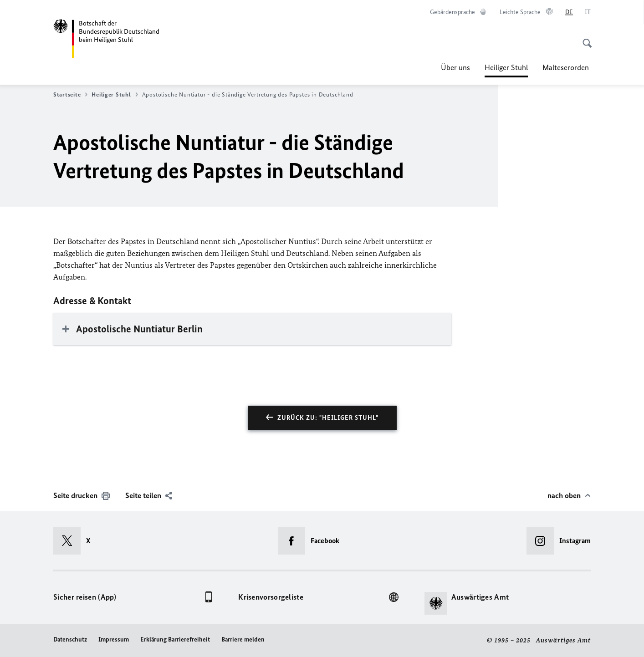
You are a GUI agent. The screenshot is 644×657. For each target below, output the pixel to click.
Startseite (70, 95)
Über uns (455, 67)
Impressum (114, 639)
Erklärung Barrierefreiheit (175, 639)
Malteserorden (567, 67)
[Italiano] (588, 12)
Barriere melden (243, 639)
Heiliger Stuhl (506, 67)
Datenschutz (70, 639)
